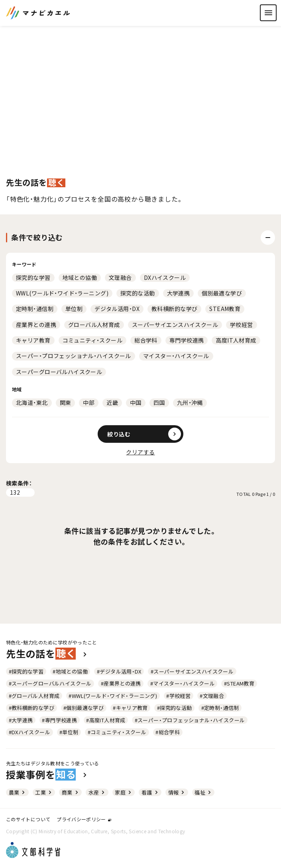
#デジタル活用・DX (119, 671)
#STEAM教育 (239, 683)
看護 (150, 792)
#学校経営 (178, 696)
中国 (136, 402)
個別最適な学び (222, 293)
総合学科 (146, 340)
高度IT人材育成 (236, 340)
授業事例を (47, 775)
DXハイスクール (165, 277)
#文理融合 (212, 696)
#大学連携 (21, 720)
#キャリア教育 (130, 708)
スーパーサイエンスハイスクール (175, 325)
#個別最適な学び (84, 708)
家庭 (124, 792)
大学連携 (179, 293)
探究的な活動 (138, 293)
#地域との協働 (70, 671)
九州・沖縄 (190, 402)
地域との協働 (80, 277)
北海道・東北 (32, 402)
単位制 (74, 309)
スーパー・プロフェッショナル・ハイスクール (74, 356)
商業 (71, 792)
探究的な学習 (33, 277)
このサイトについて (28, 819)
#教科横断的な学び (32, 708)
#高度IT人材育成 (106, 720)
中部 (89, 402)
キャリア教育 (33, 340)
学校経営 (242, 325)
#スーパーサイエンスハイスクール (192, 671)
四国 (159, 402)
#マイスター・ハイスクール (183, 683)
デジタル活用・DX (117, 309)
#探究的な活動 (175, 708)
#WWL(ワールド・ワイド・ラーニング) (113, 696)
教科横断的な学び (174, 309)
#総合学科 (168, 732)
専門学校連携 (187, 340)
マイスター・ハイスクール (176, 356)
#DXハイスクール (30, 732)
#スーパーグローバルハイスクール (50, 683)
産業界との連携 (36, 325)
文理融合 (120, 277)
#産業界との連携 (121, 683)
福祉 (203, 792)
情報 (177, 792)
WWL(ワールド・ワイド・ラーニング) (62, 293)
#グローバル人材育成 (34, 696)
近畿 (112, 402)
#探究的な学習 (26, 671)
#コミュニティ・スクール (117, 732)
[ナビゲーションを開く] (268, 13)
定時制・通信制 (35, 309)
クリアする (140, 452)
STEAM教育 (225, 309)
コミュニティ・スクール (93, 340)
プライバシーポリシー (84, 819)
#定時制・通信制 (220, 708)
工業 (44, 792)
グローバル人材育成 (94, 325)
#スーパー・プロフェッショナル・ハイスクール (190, 720)
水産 (97, 792)
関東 (66, 402)
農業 (18, 792)
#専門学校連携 (59, 720)
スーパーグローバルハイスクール (59, 372)
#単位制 (69, 732)
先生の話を (47, 654)
